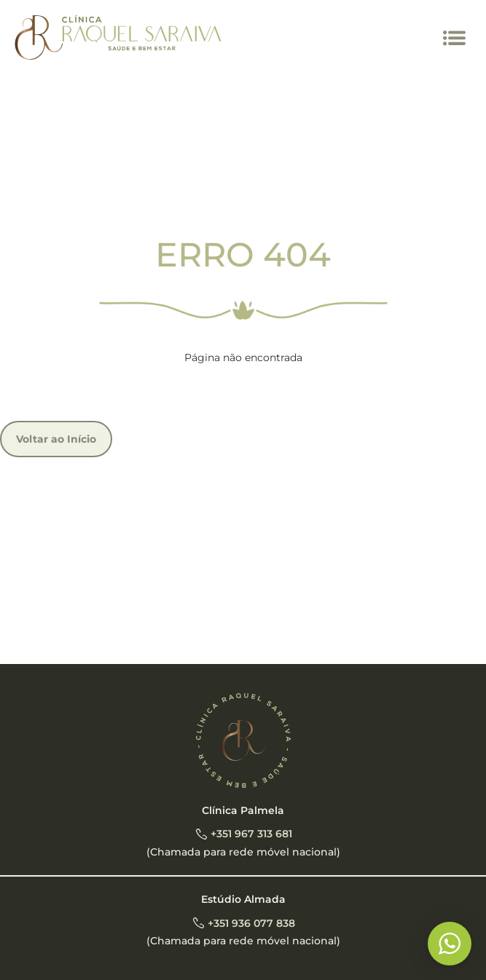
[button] (455, 38)
